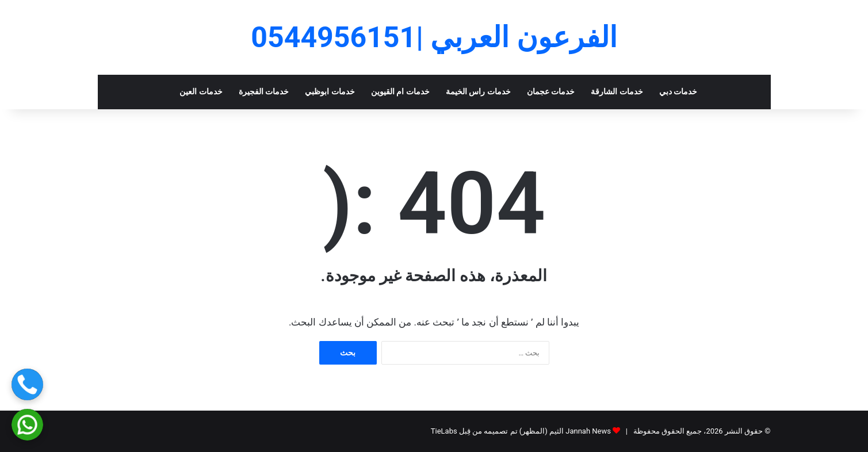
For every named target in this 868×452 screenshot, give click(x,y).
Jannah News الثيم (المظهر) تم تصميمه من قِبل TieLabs (521, 431)
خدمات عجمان (551, 92)
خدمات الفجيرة (264, 92)
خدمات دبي (678, 92)
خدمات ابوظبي (330, 92)
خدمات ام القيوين (400, 92)
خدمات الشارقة (617, 92)
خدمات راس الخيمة (478, 92)
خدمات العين (201, 92)
